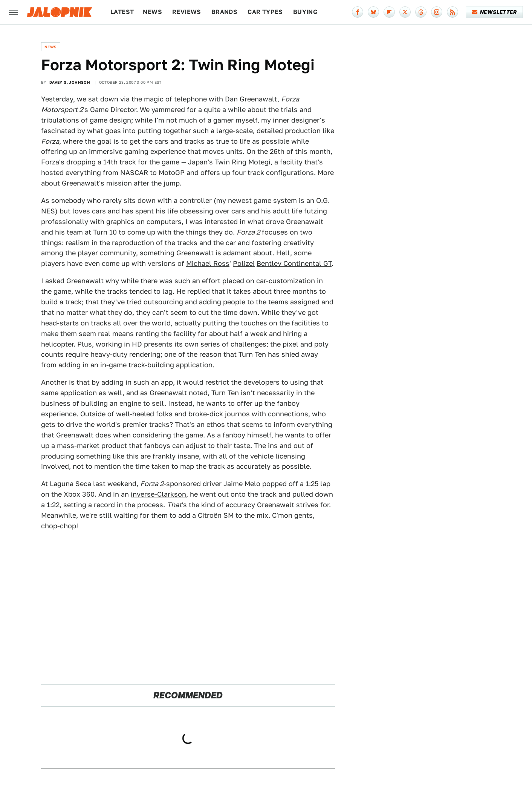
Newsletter (495, 12)
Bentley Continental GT (294, 263)
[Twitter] (405, 12)
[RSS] (453, 12)
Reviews (187, 12)
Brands (224, 12)
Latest (122, 12)
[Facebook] (358, 12)
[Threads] (421, 12)
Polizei (244, 263)
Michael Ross (208, 263)
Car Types (265, 12)
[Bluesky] (373, 12)
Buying (305, 12)
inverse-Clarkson (158, 494)
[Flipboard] (389, 12)
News (152, 12)
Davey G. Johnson (70, 82)
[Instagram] (437, 12)
